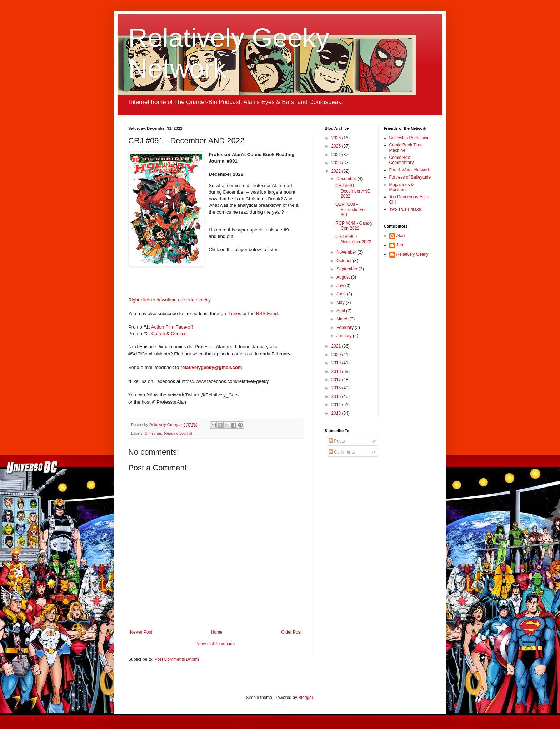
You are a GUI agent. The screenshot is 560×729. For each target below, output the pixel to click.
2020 (337, 355)
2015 (337, 396)
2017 (337, 380)
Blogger (306, 698)
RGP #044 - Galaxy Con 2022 (354, 226)
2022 (337, 171)
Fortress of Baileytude (410, 177)
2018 (337, 371)
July (341, 286)
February (346, 328)
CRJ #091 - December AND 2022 (353, 191)
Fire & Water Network (410, 170)
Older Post (291, 632)
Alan (401, 236)
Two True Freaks (405, 209)
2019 (337, 363)
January (345, 336)
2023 (337, 163)
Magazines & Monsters (402, 187)
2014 (337, 405)
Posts (337, 441)
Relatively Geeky (412, 254)
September (347, 269)
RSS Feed (267, 313)
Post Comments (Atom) (177, 659)
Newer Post (141, 632)
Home (217, 632)
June (342, 294)
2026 (337, 138)
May (341, 303)
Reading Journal (178, 433)
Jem (401, 245)
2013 (337, 413)
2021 (337, 346)
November (347, 252)
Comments (342, 452)
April (341, 311)
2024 (337, 155)
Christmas (153, 433)
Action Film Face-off (172, 327)
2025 (337, 146)
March (343, 319)
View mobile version (216, 644)
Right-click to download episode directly (169, 300)
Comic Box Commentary (402, 160)
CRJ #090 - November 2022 (353, 239)
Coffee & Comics (169, 333)
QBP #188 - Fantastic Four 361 (352, 209)
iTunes (234, 313)
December (347, 179)
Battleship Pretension (409, 138)
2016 (337, 388)
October (345, 261)
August (344, 277)
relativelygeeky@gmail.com (211, 367)
